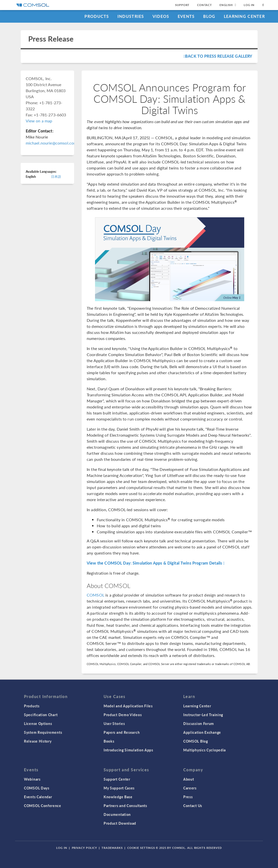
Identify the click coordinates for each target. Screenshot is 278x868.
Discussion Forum (199, 723)
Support (182, 5)
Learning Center (244, 16)
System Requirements (43, 732)
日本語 (56, 176)
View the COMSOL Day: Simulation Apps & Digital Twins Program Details (156, 563)
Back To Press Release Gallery (218, 56)
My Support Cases (119, 788)
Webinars (32, 779)
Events (186, 16)
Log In (249, 5)
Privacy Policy (84, 848)
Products (97, 16)
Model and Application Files (128, 706)
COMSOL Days (37, 788)
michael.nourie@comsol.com (51, 143)
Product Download (120, 823)
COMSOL (96, 595)
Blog (209, 16)
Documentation (117, 814)
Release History (38, 741)
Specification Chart (41, 715)
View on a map (39, 121)
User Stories (114, 723)
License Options (38, 723)
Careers (190, 788)
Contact (205, 5)
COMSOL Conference (43, 806)
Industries (131, 16)
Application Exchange (202, 732)
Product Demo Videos (123, 715)
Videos (161, 16)
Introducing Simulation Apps (128, 750)
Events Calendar (38, 797)
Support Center (117, 779)
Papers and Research (122, 732)
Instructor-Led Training (203, 715)
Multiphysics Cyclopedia (205, 750)
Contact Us (193, 806)
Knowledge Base (118, 797)
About (189, 779)
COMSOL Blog (196, 741)
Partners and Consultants (125, 806)
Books (109, 741)
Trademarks (112, 848)
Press (188, 797)
